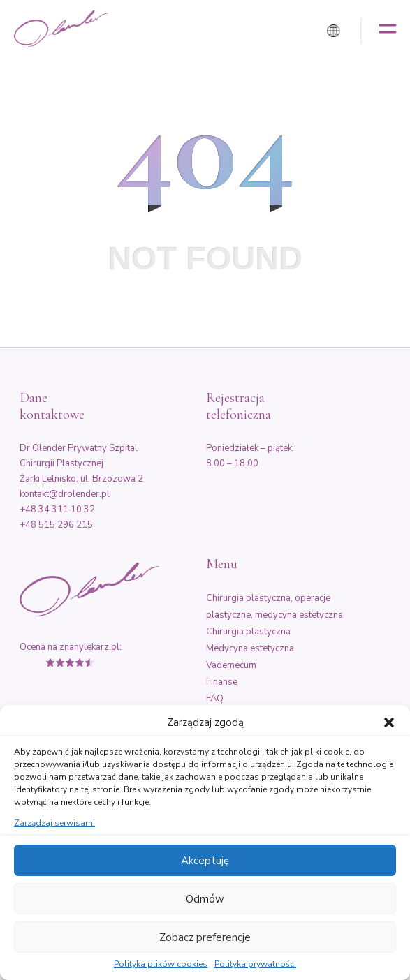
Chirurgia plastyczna (248, 632)
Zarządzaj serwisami (54, 824)
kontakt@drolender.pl (65, 494)
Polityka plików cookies (161, 965)
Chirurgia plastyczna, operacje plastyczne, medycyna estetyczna (274, 607)
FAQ (215, 699)
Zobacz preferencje (205, 937)
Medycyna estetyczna (250, 648)
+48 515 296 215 (56, 525)
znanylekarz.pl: (90, 647)
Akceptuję (205, 861)
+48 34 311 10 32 (57, 510)
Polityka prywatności (255, 965)
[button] (389, 722)
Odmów (205, 899)
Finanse (222, 682)
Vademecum (231, 665)
